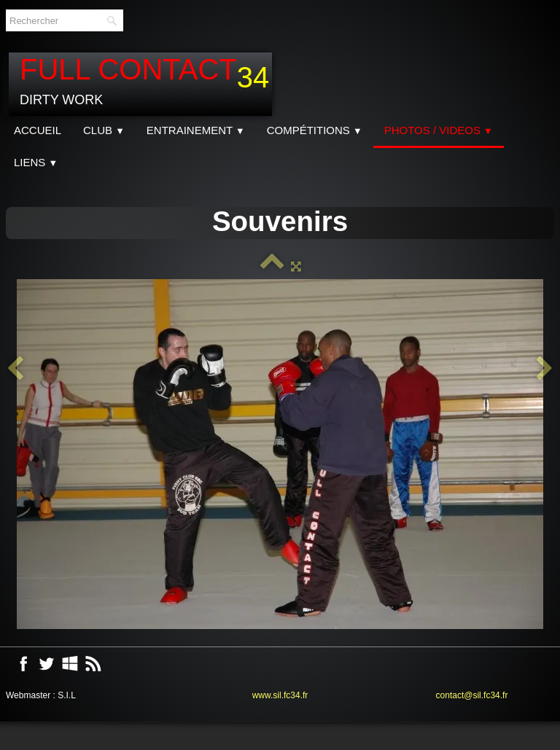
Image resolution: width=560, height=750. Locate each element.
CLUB (104, 130)
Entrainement (196, 130)
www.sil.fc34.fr (280, 695)
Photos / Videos (439, 130)
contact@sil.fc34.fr (472, 695)
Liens (36, 162)
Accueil (38, 130)
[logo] (140, 84)
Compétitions (315, 130)
